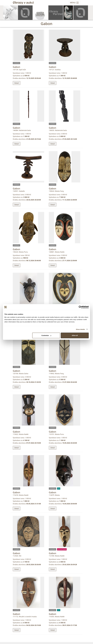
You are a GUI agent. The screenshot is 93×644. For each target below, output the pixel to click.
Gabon (16, 67)
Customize (46, 335)
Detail (17, 83)
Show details (80, 329)
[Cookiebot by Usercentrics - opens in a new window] (80, 307)
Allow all (75, 335)
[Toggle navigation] (74, 3)
